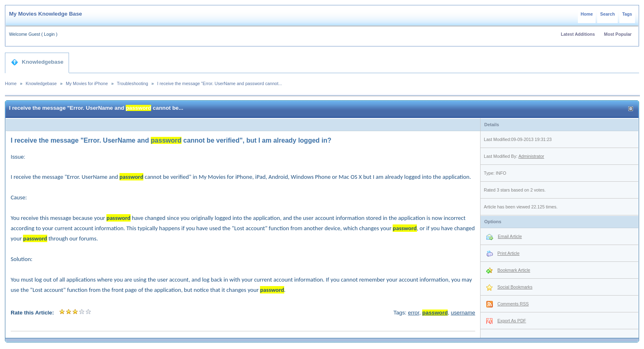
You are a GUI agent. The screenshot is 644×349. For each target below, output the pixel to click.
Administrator (531, 156)
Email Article (510, 236)
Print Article (508, 253)
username (463, 313)
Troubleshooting (133, 83)
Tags (627, 14)
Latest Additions (578, 34)
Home (587, 14)
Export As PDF (512, 321)
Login (49, 34)
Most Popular (618, 34)
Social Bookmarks (515, 287)
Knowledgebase (37, 62)
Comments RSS (513, 304)
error (413, 313)
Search (607, 14)
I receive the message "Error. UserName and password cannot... (220, 83)
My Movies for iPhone (87, 83)
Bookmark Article (514, 270)
